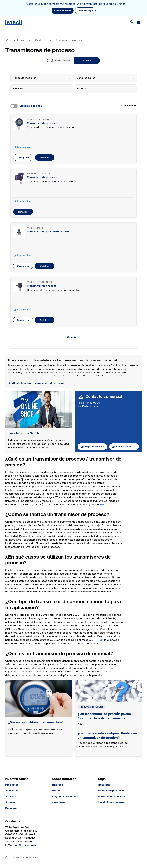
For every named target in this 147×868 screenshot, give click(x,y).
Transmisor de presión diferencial (48, 232)
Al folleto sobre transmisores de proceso (38, 383)
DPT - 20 (97, 640)
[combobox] (42, 78)
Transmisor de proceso (42, 123)
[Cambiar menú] (139, 22)
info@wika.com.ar (88, 406)
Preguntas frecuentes (91, 707)
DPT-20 (103, 505)
